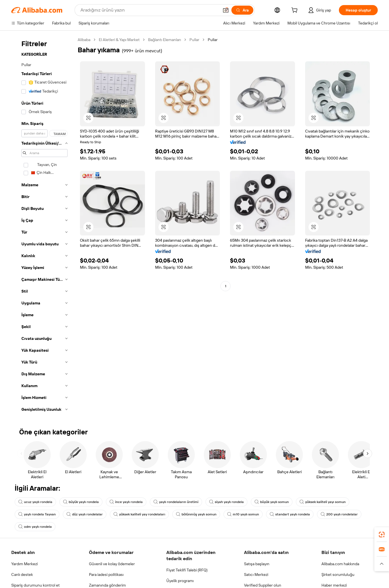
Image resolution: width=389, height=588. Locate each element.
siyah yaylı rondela (226, 502)
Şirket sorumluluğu (338, 574)
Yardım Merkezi (24, 564)
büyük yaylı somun (272, 502)
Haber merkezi (334, 585)
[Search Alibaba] (149, 10)
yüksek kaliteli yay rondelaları (139, 514)
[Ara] (242, 10)
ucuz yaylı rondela (35, 502)
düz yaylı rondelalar (85, 514)
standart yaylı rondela (290, 514)
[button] (226, 10)
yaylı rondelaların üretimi (176, 502)
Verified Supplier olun (263, 585)
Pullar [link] (213, 40)
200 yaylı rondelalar (339, 514)
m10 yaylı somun (243, 514)
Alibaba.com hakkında (340, 564)
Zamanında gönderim (107, 585)
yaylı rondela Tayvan (37, 514)
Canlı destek (22, 574)
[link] (382, 535)
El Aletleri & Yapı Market (119, 40)
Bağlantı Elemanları (165, 40)
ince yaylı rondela (126, 502)
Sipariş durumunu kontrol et (35, 585)
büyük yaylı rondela (81, 502)
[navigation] (43, 226)
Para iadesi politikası (106, 574)
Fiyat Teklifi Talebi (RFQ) (187, 570)
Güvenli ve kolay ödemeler (112, 564)
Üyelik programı (180, 581)
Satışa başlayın (257, 564)
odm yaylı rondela (35, 527)
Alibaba (84, 40)
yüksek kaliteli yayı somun (323, 502)
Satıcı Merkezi (256, 574)
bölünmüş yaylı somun (196, 514)
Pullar (194, 40)
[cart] (296, 11)
